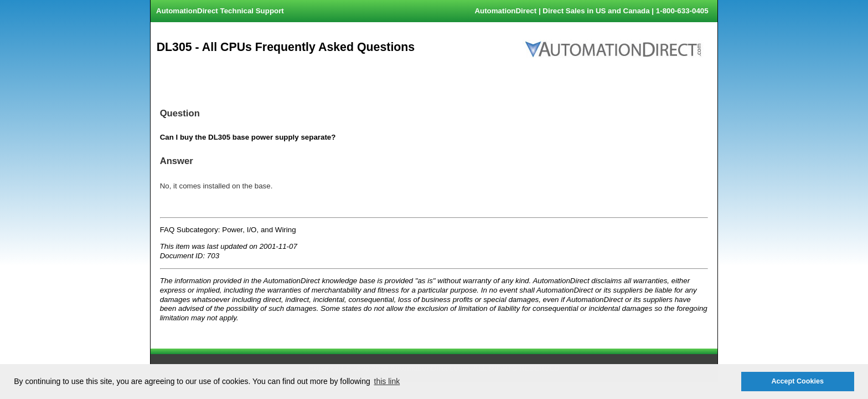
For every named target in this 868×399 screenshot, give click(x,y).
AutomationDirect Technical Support (220, 11)
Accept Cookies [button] (797, 381)
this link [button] (387, 381)
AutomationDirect (505, 11)
